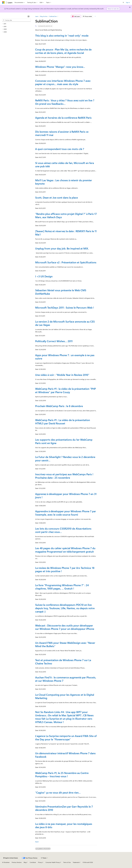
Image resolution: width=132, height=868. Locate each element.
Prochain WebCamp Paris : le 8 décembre (59, 406)
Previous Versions (17, 862)
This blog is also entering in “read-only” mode (62, 35)
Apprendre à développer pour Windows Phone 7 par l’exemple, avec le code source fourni (66, 513)
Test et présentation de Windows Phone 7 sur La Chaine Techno (63, 662)
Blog (25, 862)
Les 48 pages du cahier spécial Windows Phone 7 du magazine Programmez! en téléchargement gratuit (65, 550)
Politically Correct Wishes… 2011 (54, 341)
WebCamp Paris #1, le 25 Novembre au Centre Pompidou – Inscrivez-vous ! (62, 775)
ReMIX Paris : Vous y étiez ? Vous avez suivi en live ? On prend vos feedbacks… (65, 102)
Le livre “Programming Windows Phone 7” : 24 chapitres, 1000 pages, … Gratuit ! (62, 587)
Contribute (33, 862)
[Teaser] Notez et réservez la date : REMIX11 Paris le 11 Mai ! (66, 233)
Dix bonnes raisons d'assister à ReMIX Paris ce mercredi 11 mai (62, 133)
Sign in (128, 2)
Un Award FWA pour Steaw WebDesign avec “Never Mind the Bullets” (65, 644)
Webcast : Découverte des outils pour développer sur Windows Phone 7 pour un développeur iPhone (65, 627)
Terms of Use (67, 862)
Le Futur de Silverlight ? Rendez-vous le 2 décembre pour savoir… (65, 459)
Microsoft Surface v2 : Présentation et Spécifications (66, 262)
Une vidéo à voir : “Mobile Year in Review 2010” (62, 375)
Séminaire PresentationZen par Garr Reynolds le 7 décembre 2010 (64, 808)
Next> (37, 842)
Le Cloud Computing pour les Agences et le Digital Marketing (65, 696)
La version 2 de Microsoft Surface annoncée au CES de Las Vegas (65, 323)
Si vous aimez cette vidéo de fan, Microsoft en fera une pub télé (65, 165)
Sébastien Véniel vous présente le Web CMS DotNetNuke (61, 292)
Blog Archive (44, 16)
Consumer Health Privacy (53, 862)
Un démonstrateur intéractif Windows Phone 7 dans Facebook (65, 755)
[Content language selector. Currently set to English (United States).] (11, 858)
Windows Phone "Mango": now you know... (60, 67)
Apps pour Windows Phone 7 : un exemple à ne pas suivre (65, 357)
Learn (37, 16)
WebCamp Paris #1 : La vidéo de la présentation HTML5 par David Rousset (63, 422)
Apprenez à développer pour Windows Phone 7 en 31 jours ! (66, 496)
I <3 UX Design (44, 276)
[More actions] (95, 16)
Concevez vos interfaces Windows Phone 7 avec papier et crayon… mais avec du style (63, 82)
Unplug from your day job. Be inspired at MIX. (62, 248)
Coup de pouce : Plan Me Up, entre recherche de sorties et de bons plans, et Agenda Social (63, 51)
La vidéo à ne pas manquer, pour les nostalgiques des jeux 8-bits (64, 825)
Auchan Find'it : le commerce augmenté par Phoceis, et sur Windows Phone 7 (66, 679)
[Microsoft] (3, 2)
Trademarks (76, 862)
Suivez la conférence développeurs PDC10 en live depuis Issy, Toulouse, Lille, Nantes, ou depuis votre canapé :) (65, 608)
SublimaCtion (53, 16)
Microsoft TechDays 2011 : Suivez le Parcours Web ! (65, 307)
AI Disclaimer (6, 862)
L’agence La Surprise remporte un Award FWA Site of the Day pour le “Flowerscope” (66, 738)
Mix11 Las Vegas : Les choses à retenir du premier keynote (64, 182)
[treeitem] (16, 24)
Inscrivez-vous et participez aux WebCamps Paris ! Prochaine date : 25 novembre (64, 476)
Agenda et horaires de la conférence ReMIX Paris (63, 118)
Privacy (40, 862)
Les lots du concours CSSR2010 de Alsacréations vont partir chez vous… (63, 530)
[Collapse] (29, 16)
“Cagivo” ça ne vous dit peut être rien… (58, 792)
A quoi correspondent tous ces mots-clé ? (60, 149)
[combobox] (16, 20)
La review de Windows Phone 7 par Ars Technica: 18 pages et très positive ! (65, 569)
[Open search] (123, 2)
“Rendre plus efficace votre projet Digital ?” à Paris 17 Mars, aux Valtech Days (66, 215)
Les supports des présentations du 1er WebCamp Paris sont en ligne (64, 441)
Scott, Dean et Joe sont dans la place (57, 197)
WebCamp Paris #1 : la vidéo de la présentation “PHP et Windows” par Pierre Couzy (65, 390)
